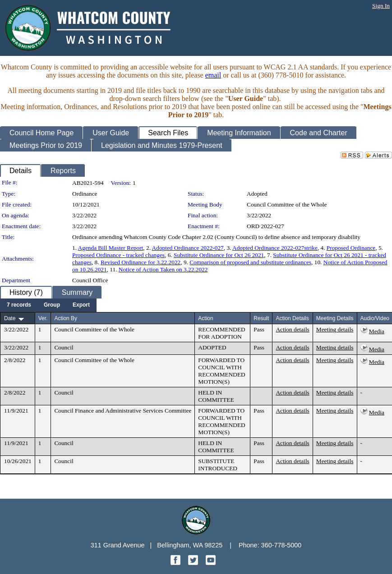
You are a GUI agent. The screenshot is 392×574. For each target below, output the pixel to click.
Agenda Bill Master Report (111, 248)
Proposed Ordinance (351, 248)
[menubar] (48, 305)
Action (205, 318)
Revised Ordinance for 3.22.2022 (141, 262)
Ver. (43, 318)
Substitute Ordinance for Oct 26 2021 (219, 255)
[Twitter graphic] (194, 563)
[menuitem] (19, 305)
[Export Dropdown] (81, 305)
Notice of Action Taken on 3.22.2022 (163, 269)
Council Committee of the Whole (287, 204)
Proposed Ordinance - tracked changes (118, 255)
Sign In (381, 6)
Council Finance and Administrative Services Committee (123, 411)
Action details (292, 329)
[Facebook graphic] (176, 563)
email (213, 75)
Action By (66, 318)
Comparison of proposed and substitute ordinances (250, 262)
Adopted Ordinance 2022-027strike (275, 248)
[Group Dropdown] (52, 305)
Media (377, 331)
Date (10, 318)
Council (64, 347)
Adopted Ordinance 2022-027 (188, 248)
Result (261, 318)
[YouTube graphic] (211, 563)
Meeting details (335, 329)
